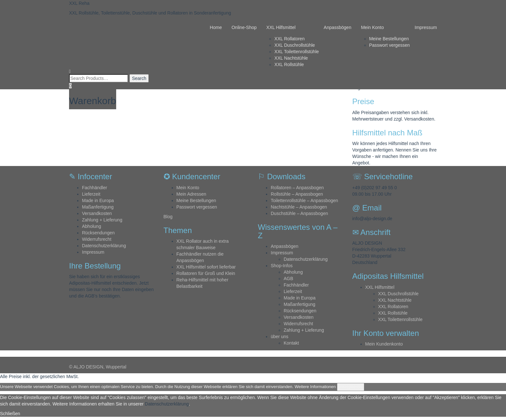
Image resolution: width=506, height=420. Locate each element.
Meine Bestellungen (389, 39)
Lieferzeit (91, 194)
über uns (279, 337)
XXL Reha (79, 3)
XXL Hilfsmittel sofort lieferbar (206, 267)
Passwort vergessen (390, 45)
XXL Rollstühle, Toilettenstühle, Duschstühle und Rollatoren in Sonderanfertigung (150, 13)
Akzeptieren (351, 387)
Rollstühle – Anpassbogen (297, 194)
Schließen (10, 414)
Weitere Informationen (315, 387)
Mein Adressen (192, 194)
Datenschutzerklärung (104, 246)
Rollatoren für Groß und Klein (206, 273)
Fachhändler (95, 188)
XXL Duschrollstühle (295, 45)
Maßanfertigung (98, 207)
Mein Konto (373, 27)
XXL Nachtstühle (291, 58)
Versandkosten (97, 213)
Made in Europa (98, 200)
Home (216, 27)
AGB (288, 278)
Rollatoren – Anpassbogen (297, 188)
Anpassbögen (338, 27)
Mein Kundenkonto (384, 344)
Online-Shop (244, 27)
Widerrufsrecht (97, 239)
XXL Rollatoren (289, 39)
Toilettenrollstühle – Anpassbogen (304, 200)
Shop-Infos (282, 266)
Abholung (91, 226)
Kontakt (291, 343)
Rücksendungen (98, 233)
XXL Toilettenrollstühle (297, 52)
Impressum (426, 27)
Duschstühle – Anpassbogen (299, 213)
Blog (168, 217)
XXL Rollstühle (289, 64)
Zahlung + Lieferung (102, 220)
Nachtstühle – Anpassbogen (299, 207)
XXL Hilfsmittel (281, 27)
